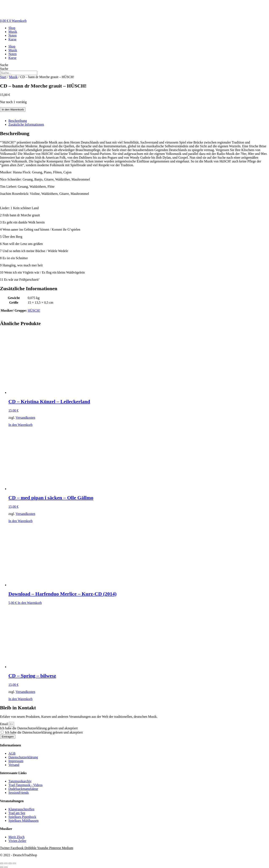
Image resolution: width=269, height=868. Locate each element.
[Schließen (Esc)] (14, 863)
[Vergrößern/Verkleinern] (2, 863)
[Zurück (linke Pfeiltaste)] (2, 867)
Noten (13, 35)
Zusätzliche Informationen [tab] (26, 124)
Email (4, 724)
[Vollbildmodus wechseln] (6, 863)
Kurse (12, 39)
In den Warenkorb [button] (20, 425)
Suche (4, 65)
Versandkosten (25, 418)
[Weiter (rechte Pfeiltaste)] (6, 867)
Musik (13, 32)
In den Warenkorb (13, 110)
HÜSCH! (34, 310)
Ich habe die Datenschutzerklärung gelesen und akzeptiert (39, 728)
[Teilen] (10, 863)
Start (3, 77)
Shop (12, 28)
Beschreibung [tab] (18, 121)
